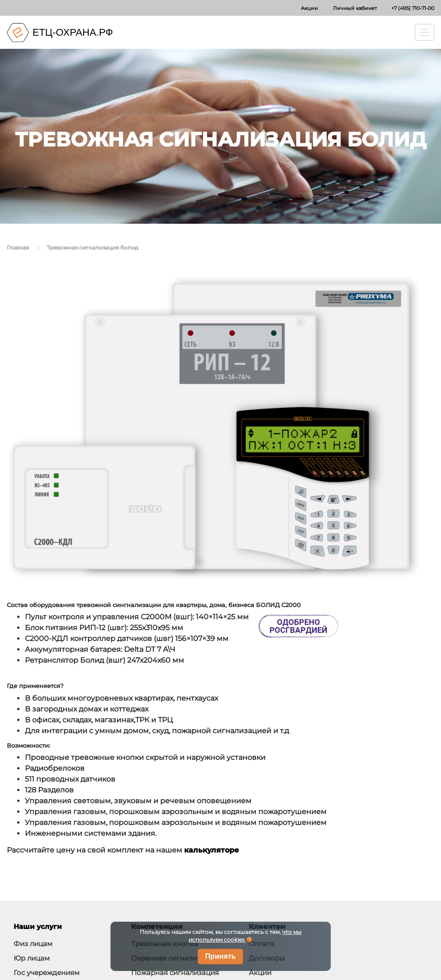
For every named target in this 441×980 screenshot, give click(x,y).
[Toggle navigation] (425, 32)
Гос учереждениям (47, 973)
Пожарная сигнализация (175, 973)
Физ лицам (33, 944)
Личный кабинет (355, 8)
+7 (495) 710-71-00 (413, 8)
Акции (309, 8)
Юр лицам (32, 958)
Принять (221, 956)
